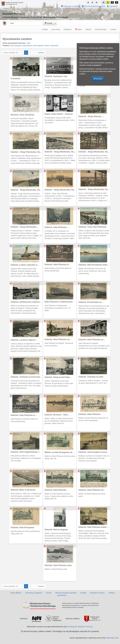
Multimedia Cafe (112, 638)
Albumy (88, 29)
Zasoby (45, 29)
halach (47, 46)
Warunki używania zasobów (94, 6)
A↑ (97, 3)
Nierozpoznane (101, 29)
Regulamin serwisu (97, 593)
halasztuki (54, 46)
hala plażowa (28, 46)
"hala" (28, 43)
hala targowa (38, 46)
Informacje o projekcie (71, 6)
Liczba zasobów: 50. (11, 53)
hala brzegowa (16, 46)
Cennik (49, 593)
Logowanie (112, 6)
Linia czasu (56, 29)
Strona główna (16, 593)
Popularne (68, 29)
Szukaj (48, 23)
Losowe (113, 29)
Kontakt (83, 593)
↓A (88, 3)
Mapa (79, 29)
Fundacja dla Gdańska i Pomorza (80, 627)
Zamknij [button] (98, 79)
